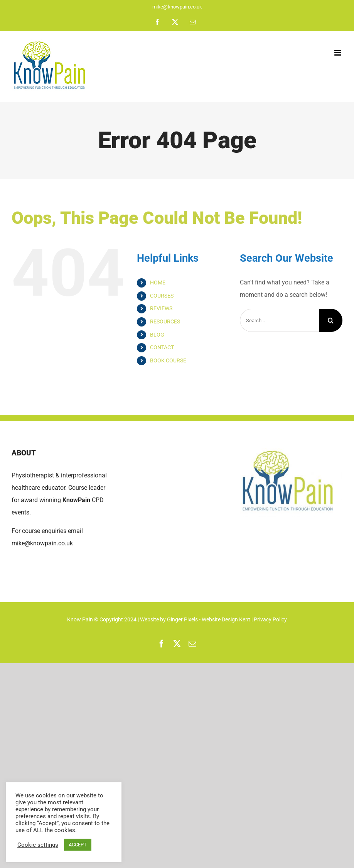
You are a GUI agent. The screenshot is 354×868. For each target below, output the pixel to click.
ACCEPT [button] (78, 845)
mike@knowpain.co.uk (177, 7)
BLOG (157, 335)
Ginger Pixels (182, 619)
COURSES (162, 296)
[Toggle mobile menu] (338, 53)
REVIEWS (161, 308)
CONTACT (162, 347)
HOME (158, 283)
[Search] (331, 320)
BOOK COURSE (168, 360)
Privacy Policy (270, 619)
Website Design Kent (227, 619)
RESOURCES (165, 321)
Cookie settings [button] (38, 845)
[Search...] (280, 320)
